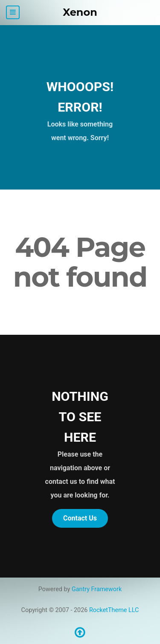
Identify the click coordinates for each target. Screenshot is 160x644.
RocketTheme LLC (114, 610)
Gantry (97, 589)
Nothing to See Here (80, 417)
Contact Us (80, 518)
